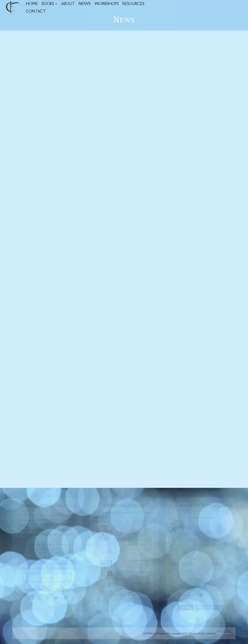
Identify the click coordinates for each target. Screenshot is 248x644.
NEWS (85, 4)
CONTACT (36, 11)
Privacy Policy (224, 633)
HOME (32, 4)
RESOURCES (133, 4)
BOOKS (48, 4)
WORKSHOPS (107, 4)
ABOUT (68, 4)
